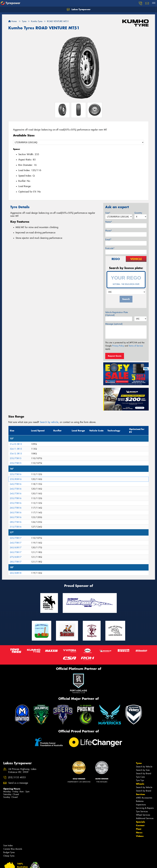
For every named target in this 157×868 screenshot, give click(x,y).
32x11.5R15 (16, 449)
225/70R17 (16, 538)
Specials (140, 822)
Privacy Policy (118, 346)
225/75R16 (16, 474)
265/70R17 (16, 552)
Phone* (109, 231)
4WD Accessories (144, 798)
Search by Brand (144, 773)
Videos (140, 836)
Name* (109, 222)
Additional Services (145, 818)
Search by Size (143, 770)
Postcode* (110, 248)
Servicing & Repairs (145, 808)
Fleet (139, 829)
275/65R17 (16, 557)
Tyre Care (140, 777)
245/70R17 (16, 543)
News (139, 833)
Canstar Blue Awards (13, 849)
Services (140, 794)
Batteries (140, 801)
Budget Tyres (9, 852)
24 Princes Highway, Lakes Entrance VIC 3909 (22, 771)
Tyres (139, 763)
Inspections (141, 805)
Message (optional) (114, 324)
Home (12, 21)
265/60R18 (16, 573)
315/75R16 (16, 527)
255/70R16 (16, 498)
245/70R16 (16, 484)
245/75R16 (16, 489)
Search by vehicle (49, 422)
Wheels (140, 784)
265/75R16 (16, 517)
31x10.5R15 (16, 444)
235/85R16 (16, 479)
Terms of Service (136, 346)
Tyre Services (142, 811)
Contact (140, 825)
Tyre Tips (140, 780)
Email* (108, 239)
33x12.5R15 (16, 454)
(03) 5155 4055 (17, 777)
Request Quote (115, 356)
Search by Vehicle (144, 767)
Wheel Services (143, 815)
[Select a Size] (78, 142)
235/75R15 (16, 458)
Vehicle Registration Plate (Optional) (117, 314)
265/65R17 (16, 548)
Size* (108, 213)
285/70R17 (16, 562)
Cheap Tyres (9, 856)
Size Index (8, 846)
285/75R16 (16, 522)
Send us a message (18, 783)
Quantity (138, 213)
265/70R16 (16, 508)
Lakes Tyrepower (79, 9)
